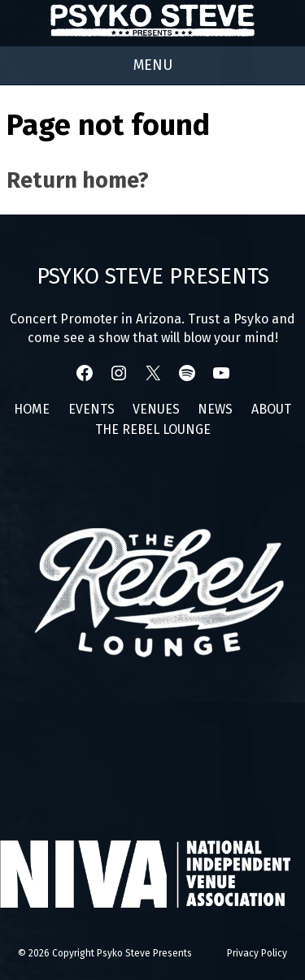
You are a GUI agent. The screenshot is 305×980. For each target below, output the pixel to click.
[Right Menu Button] (153, 65)
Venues (156, 409)
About (271, 409)
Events (91, 409)
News (215, 409)
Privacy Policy (257, 953)
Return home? (78, 180)
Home (32, 409)
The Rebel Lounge (153, 429)
